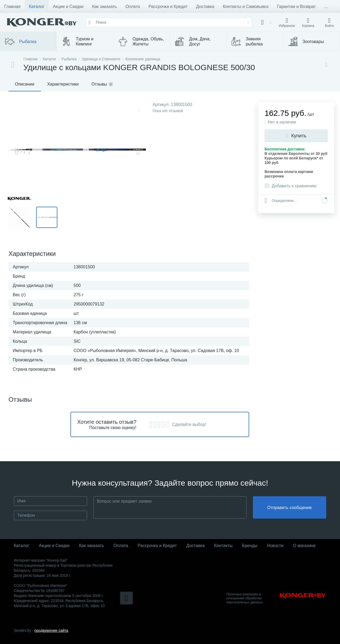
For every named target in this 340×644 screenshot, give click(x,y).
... (326, 7)
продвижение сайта (51, 630)
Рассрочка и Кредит (168, 7)
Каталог (37, 7)
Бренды (250, 546)
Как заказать (104, 7)
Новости (275, 546)
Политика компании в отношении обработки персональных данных (244, 598)
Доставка (205, 7)
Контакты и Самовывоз (246, 7)
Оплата (133, 7)
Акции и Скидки (68, 7)
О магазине (304, 546)
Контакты (223, 546)
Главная (12, 7)
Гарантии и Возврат (296, 7)
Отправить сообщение (289, 508)
